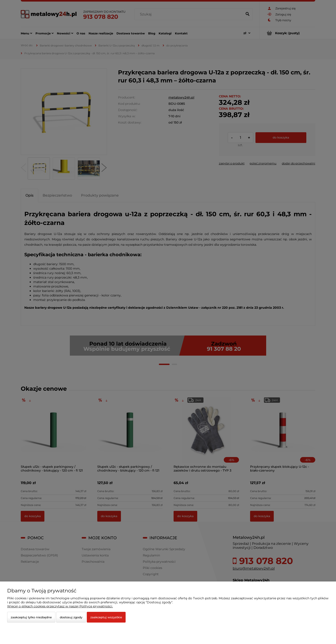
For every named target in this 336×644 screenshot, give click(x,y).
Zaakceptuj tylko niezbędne (31, 617)
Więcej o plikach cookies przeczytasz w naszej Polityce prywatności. (60, 606)
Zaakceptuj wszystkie (106, 617)
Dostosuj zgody (71, 617)
